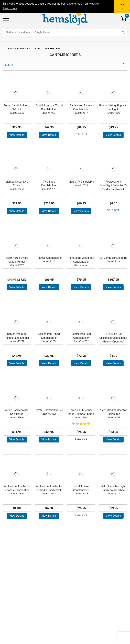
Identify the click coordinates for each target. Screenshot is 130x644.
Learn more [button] (10, 8)
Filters (8, 65)
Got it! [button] (122, 6)
